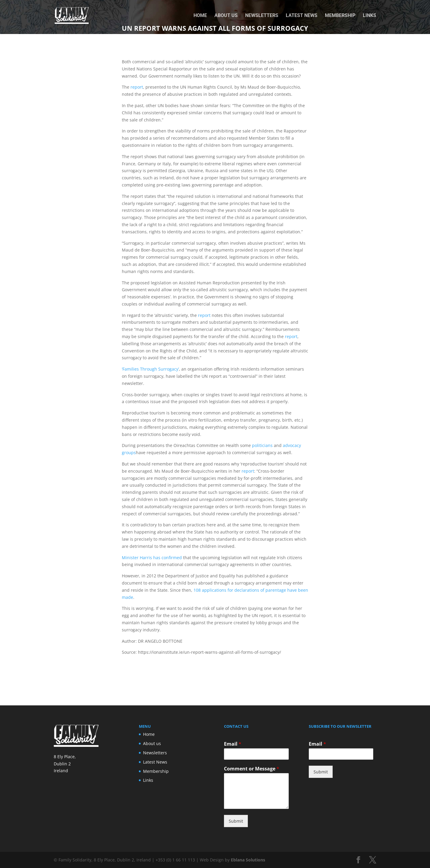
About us (226, 16)
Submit (236, 821)
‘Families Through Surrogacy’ (150, 369)
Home (200, 16)
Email (233, 744)
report (137, 87)
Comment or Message (252, 769)
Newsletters (262, 16)
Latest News (302, 16)
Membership (340, 16)
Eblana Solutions (248, 860)
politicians (262, 445)
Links (370, 16)
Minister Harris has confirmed (152, 558)
